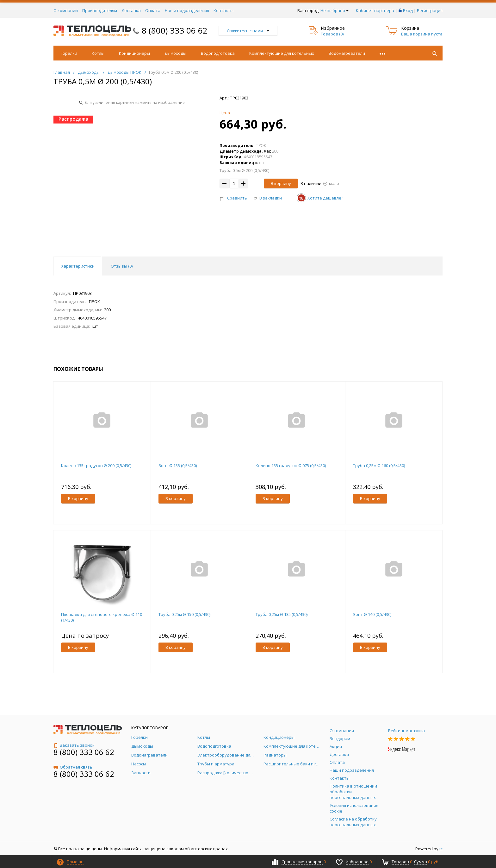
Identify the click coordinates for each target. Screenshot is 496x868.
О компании (66, 10)
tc (441, 849)
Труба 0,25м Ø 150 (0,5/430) (184, 614)
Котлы (98, 53)
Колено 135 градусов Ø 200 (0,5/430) (96, 466)
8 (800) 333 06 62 (175, 30)
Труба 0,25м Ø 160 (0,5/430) (379, 466)
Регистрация (430, 10)
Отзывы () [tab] (122, 266)
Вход (408, 10)
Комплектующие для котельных (282, 53)
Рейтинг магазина (406, 731)
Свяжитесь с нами (248, 31)
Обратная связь (73, 767)
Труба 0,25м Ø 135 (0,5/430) (282, 614)
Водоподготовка (218, 53)
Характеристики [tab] (78, 266)
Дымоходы (175, 53)
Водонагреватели (347, 53)
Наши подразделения (187, 10)
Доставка (131, 10)
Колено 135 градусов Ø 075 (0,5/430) (291, 466)
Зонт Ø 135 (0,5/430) (178, 466)
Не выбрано (335, 10)
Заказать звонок (74, 745)
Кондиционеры (134, 53)
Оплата (153, 10)
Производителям (100, 10)
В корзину (281, 183)
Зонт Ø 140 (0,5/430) (372, 614)
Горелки (69, 53)
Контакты (223, 10)
